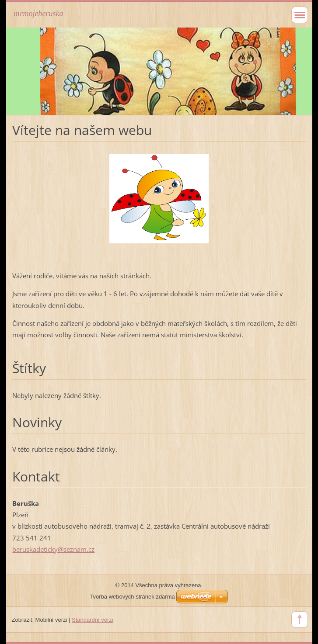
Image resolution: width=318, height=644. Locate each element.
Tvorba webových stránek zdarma (132, 597)
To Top (300, 620)
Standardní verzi (93, 620)
